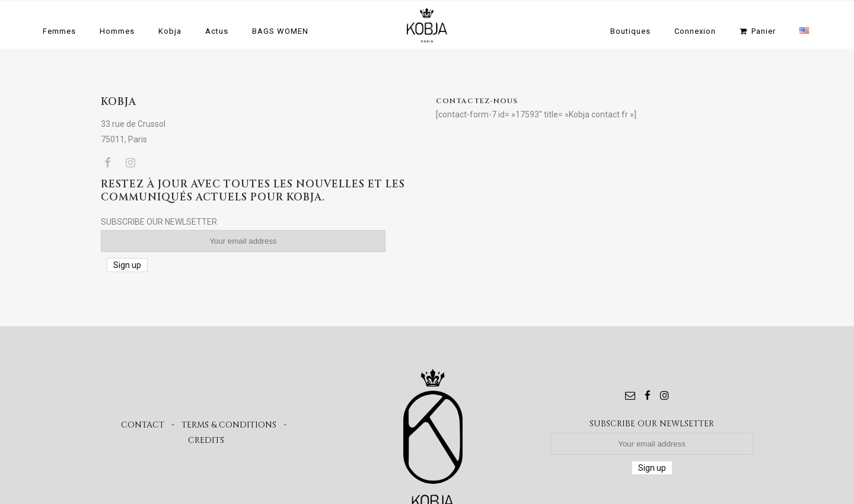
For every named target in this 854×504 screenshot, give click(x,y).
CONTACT (143, 425)
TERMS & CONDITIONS (229, 425)
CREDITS (206, 440)
